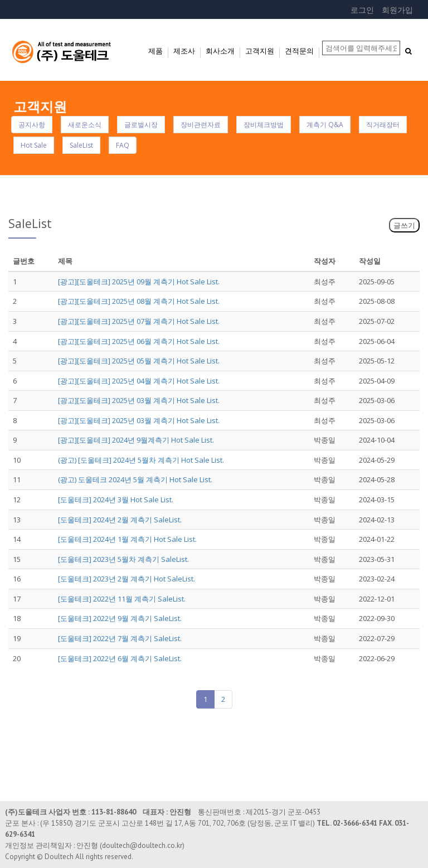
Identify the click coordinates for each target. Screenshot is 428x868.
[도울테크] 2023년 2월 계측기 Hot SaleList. (127, 579)
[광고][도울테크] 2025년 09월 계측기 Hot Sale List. (139, 282)
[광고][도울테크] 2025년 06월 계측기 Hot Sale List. (139, 341)
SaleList (81, 145)
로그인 (362, 10)
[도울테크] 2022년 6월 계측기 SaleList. (120, 658)
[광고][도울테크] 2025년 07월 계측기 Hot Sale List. (139, 321)
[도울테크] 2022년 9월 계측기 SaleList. (120, 618)
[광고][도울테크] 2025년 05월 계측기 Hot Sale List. (139, 361)
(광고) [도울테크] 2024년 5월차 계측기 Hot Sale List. (141, 460)
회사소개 (220, 51)
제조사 (184, 51)
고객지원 (260, 51)
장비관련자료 (201, 125)
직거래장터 (383, 125)
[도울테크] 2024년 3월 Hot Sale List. (116, 500)
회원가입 (397, 10)
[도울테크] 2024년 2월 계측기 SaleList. (120, 520)
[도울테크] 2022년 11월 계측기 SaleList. (122, 599)
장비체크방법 (264, 125)
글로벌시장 (141, 125)
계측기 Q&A (325, 125)
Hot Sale (34, 145)
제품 (155, 51)
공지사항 (32, 125)
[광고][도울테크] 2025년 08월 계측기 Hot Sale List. (139, 301)
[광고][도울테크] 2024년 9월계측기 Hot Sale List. (136, 440)
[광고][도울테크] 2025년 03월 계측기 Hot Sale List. (139, 400)
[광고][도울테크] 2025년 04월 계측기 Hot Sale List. (139, 381)
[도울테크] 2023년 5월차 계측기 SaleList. (123, 559)
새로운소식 (85, 125)
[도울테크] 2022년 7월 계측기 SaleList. (120, 638)
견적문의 (299, 51)
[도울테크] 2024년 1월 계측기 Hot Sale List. (127, 539)
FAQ (123, 145)
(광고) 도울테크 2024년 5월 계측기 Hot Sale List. (135, 479)
